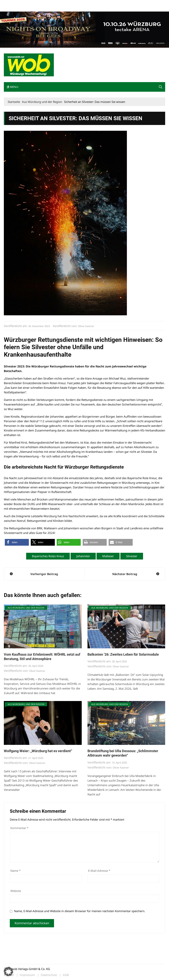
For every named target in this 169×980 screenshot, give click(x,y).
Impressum (61, 4)
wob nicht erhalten (30, 4)
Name (15, 871)
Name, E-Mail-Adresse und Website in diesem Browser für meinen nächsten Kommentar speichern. (80, 911)
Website (16, 891)
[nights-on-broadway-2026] (84, 29)
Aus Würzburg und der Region (26, 608)
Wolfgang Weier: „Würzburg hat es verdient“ (38, 751)
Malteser (108, 556)
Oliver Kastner (86, 326)
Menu (12, 87)
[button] (161, 87)
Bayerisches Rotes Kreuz (48, 556)
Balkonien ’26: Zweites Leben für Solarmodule (123, 654)
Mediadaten (11, 4)
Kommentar (19, 828)
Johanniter (83, 556)
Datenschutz (49, 975)
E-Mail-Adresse (99, 871)
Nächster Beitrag (125, 574)
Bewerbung (10, 8)
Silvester (132, 556)
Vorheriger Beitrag (44, 574)
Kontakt (48, 4)
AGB (66, 975)
